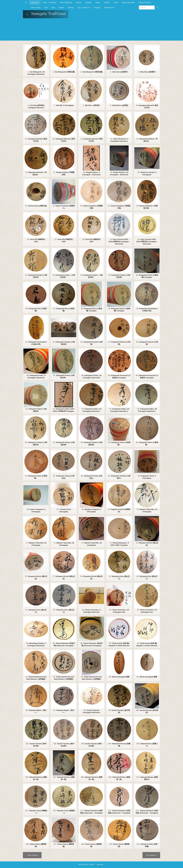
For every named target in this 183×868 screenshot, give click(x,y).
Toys (46, 8)
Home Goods (36, 8)
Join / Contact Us (84, 8)
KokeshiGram (109, 8)
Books (98, 2)
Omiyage (97, 8)
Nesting (71, 8)
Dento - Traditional (49, 2)
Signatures (35, 2)
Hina (53, 8)
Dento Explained (66, 2)
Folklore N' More (145, 2)
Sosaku (79, 2)
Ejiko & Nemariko (128, 2)
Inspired (107, 2)
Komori (61, 8)
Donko (116, 2)
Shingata (88, 2)
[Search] (147, 7)
